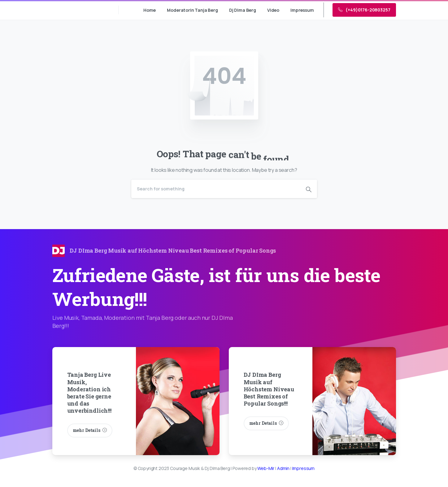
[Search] (216, 189)
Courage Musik (80, 10)
